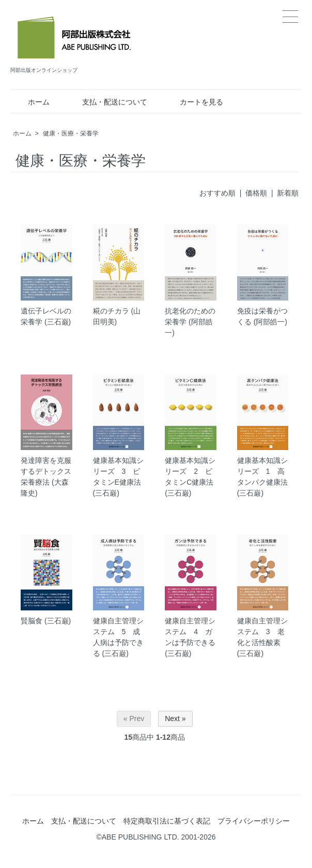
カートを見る (194, 102)
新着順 (288, 193)
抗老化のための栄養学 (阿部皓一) (190, 322)
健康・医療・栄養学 (71, 133)
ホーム (31, 102)
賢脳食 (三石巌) (46, 621)
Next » (175, 719)
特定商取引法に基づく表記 (167, 821)
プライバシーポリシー (254, 821)
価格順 (256, 193)
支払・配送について (107, 102)
